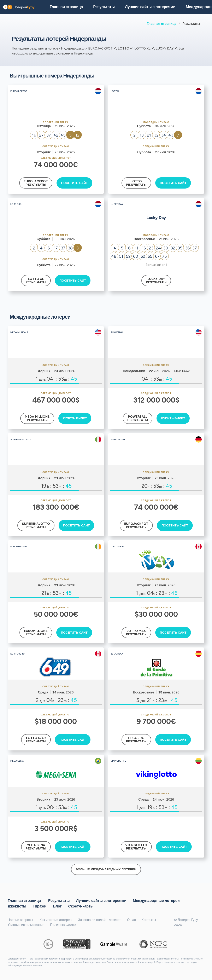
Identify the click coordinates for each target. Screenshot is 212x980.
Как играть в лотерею (56, 920)
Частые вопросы (20, 920)
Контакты (149, 920)
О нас (131, 920)
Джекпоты (17, 906)
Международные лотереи (156, 900)
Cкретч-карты (81, 906)
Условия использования (26, 925)
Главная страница (162, 24)
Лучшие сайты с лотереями (150, 7)
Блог (57, 906)
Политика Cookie (63, 925)
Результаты (59, 900)
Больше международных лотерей (106, 869)
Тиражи (40, 906)
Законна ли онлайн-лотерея (100, 920)
